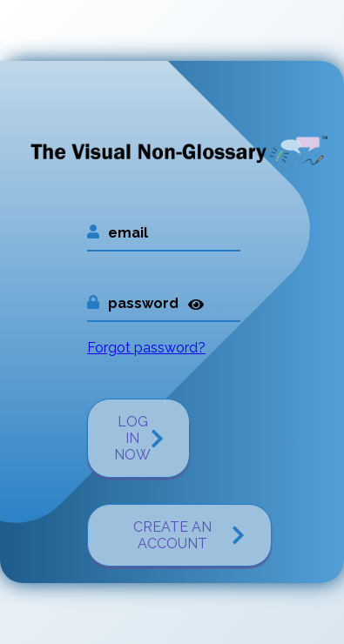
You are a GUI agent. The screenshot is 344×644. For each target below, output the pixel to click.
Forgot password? (146, 348)
